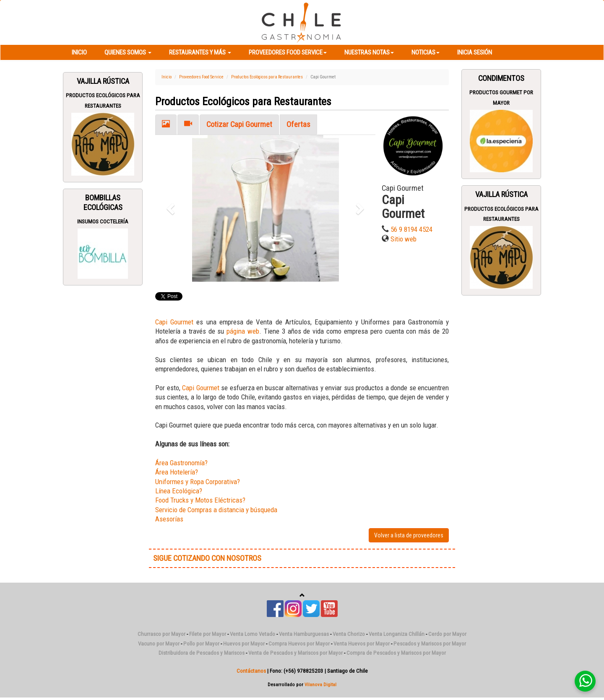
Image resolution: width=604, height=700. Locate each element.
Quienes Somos (128, 52)
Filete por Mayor (208, 634)
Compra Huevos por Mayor (299, 644)
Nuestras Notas (369, 52)
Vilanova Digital (320, 684)
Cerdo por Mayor (447, 634)
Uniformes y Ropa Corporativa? (198, 482)
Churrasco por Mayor (161, 634)
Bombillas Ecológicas (103, 202)
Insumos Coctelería (103, 222)
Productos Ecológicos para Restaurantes (267, 77)
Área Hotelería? (177, 472)
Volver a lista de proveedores (409, 535)
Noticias (426, 52)
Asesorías (169, 519)
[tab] (166, 125)
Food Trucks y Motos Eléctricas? (200, 500)
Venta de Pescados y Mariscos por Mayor (295, 653)
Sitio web (404, 239)
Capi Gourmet (174, 322)
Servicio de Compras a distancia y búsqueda (216, 510)
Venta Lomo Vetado (253, 634)
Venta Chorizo (349, 634)
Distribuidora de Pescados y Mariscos (202, 653)
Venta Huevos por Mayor (362, 644)
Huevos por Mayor (244, 644)
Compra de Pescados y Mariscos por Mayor (396, 653)
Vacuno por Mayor (159, 644)
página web (243, 331)
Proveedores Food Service (288, 52)
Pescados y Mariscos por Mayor (430, 644)
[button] (172, 208)
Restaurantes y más (200, 52)
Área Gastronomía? (181, 463)
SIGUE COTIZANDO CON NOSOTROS (207, 558)
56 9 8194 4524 (411, 229)
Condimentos (501, 78)
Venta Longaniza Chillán (397, 634)
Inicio (79, 52)
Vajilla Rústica (103, 81)
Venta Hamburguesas (304, 634)
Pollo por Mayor (201, 644)
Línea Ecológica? (179, 491)
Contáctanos (251, 671)
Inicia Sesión (475, 52)
